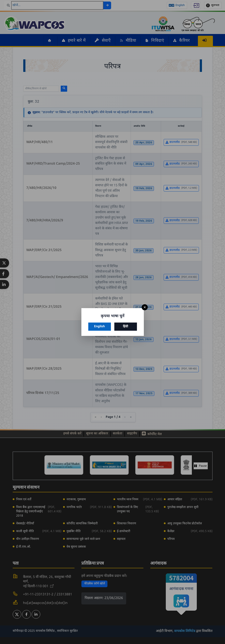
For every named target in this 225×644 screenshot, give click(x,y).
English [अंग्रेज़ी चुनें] (99, 327)
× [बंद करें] (145, 307)
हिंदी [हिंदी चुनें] (126, 327)
